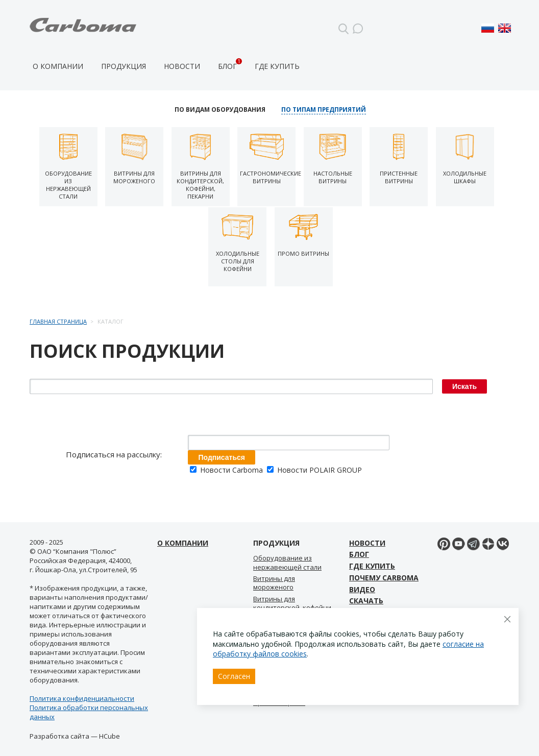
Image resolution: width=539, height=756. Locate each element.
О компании (58, 66)
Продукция (124, 66)
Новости (182, 66)
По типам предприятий (324, 110)
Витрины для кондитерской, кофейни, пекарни (293, 608)
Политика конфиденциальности (82, 698)
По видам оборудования (220, 110)
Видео (362, 589)
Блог (227, 66)
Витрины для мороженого (274, 583)
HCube (109, 736)
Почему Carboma (384, 578)
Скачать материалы (373, 606)
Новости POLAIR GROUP (314, 470)
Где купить (277, 66)
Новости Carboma (227, 470)
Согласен (234, 676)
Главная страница (58, 321)
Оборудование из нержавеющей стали (287, 562)
